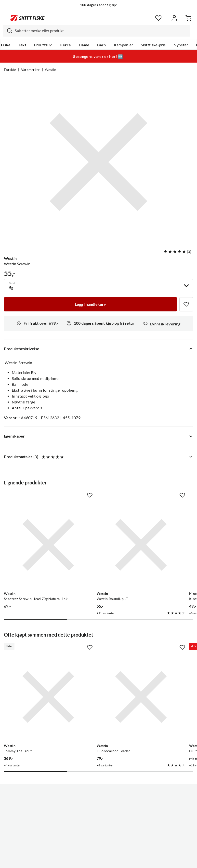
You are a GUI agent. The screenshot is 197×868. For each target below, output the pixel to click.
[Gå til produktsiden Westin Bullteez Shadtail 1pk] (155, 649)
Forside (10, 70)
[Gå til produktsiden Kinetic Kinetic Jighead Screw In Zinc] (155, 529)
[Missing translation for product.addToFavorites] (186, 304)
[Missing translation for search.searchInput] (8, 31)
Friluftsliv (43, 45)
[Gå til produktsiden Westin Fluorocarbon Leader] (94, 649)
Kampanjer (124, 45)
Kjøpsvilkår (109, 860)
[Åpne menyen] (5, 18)
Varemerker (31, 70)
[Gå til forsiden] (27, 18)
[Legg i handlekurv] (90, 304)
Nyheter (181, 45)
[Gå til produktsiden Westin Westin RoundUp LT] (94, 529)
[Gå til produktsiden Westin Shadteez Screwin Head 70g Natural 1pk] (33, 529)
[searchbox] (101, 31)
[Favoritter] (158, 18)
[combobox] (97, 31)
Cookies (129, 860)
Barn (101, 45)
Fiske (6, 45)
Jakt (22, 45)
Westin (51, 70)
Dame (84, 45)
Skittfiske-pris (153, 45)
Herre (65, 45)
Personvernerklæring (79, 860)
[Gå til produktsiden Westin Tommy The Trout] (33, 649)
